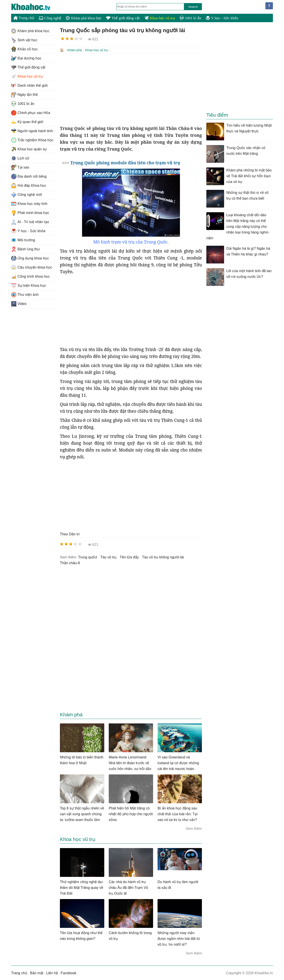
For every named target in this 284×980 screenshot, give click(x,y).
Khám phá (75, 50)
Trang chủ (24, 18)
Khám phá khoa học (84, 18)
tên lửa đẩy (129, 557)
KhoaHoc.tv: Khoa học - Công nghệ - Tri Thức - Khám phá (35, 7)
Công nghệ (50, 18)
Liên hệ (52, 973)
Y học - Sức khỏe (222, 18)
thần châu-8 (70, 563)
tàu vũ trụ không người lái (163, 557)
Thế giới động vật (123, 18)
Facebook (69, 973)
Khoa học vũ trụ (160, 18)
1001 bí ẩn (190, 18)
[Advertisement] (131, 89)
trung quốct (88, 557)
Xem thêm (194, 828)
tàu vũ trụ (108, 557)
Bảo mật (37, 973)
